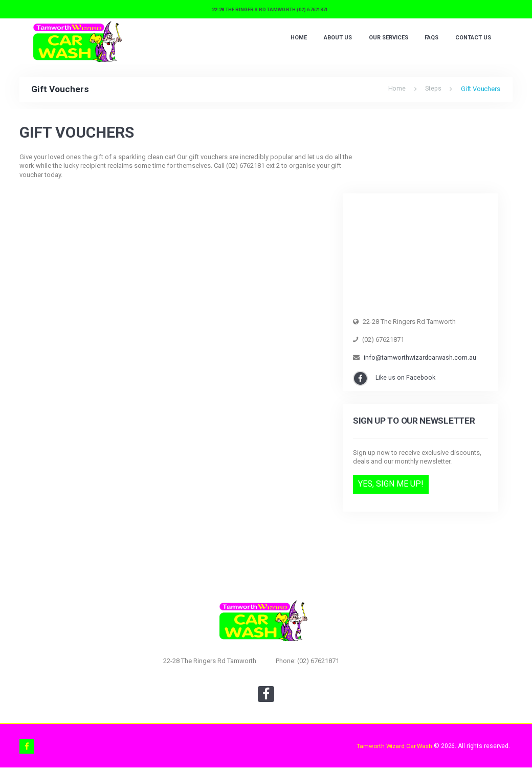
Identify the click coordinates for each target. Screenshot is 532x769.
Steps (433, 89)
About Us (331, 39)
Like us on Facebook (407, 377)
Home (291, 39)
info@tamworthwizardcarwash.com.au (421, 357)
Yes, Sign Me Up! (391, 484)
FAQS (430, 39)
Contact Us (472, 39)
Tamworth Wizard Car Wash (393, 747)
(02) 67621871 (312, 9)
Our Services (384, 39)
